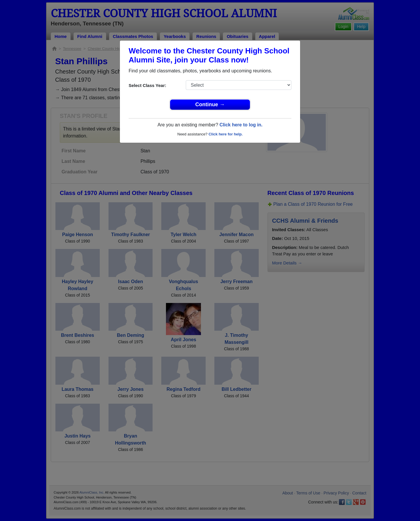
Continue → (210, 104)
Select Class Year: (147, 85)
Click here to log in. (241, 125)
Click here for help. (226, 134)
